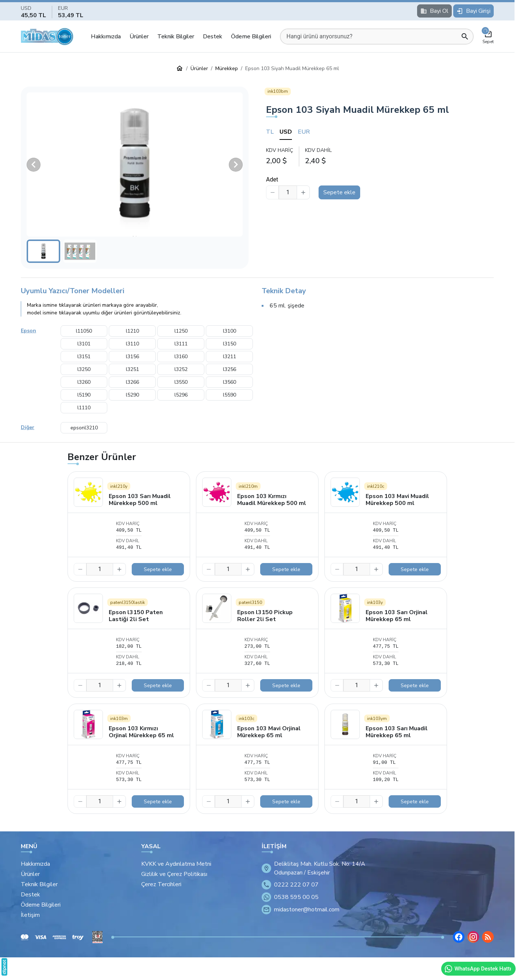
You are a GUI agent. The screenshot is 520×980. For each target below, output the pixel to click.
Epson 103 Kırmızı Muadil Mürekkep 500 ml (272, 500)
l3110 (132, 344)
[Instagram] (473, 937)
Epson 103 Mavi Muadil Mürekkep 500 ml (397, 500)
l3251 (132, 369)
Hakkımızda (106, 37)
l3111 (181, 344)
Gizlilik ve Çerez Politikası (174, 874)
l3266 (132, 382)
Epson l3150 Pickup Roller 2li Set (265, 616)
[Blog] (488, 937)
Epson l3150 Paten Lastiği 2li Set (136, 616)
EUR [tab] (304, 132)
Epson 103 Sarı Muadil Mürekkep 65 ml (397, 732)
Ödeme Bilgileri (251, 37)
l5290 (132, 395)
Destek (213, 37)
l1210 (132, 331)
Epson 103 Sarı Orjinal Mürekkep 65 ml (397, 616)
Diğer (28, 427)
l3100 (230, 331)
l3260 (84, 382)
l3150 (230, 344)
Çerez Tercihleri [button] (161, 884)
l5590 (230, 395)
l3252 (181, 369)
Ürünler (139, 37)
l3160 (181, 357)
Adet (272, 179)
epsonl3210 (84, 428)
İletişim (30, 915)
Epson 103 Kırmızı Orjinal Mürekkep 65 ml (141, 732)
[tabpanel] (380, 156)
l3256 (230, 369)
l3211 (230, 357)
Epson (28, 331)
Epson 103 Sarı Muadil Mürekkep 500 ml (140, 500)
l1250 (181, 331)
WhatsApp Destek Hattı (478, 969)
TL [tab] (270, 132)
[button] (135, 164)
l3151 (84, 357)
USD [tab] (286, 132)
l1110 (84, 408)
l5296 (181, 395)
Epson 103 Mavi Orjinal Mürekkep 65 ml (269, 732)
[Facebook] (459, 937)
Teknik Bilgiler (176, 37)
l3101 (84, 344)
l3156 (132, 357)
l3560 (230, 382)
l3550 (181, 382)
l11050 (84, 331)
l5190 (84, 395)
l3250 (84, 369)
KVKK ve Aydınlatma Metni (176, 864)
